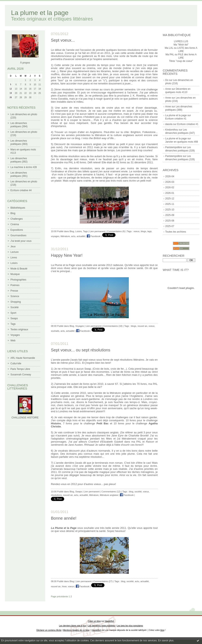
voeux (136, 231)
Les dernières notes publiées (102, 626)
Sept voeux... (63, 40)
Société (15, 307)
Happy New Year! (67, 255)
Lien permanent (97, 231)
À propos (25, 63)
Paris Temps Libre (20, 369)
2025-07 (170, 226)
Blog (13, 213)
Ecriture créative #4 (21, 190)
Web (13, 341)
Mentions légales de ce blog (76, 630)
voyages (55, 236)
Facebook (94, 236)
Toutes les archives (176, 232)
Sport (13, 313)
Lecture (15, 252)
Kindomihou (172, 130)
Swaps (14, 318)
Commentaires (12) (111, 492)
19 (11, 93)
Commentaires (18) (113, 326)
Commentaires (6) (116, 231)
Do (167, 80)
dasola (169, 124)
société (138, 492)
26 (11, 97)
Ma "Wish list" (181, 45)
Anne (168, 89)
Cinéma (15, 224)
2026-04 (170, 176)
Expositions (17, 230)
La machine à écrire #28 (24, 167)
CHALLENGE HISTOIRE (25, 418)
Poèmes (15, 285)
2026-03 (170, 182)
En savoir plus (166, 641)
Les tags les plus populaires (130, 626)
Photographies (18, 280)
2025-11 (170, 204)
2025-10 (170, 210)
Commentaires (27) (103, 581)
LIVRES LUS (181, 41)
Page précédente (59, 596)
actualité (81, 236)
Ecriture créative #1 (176, 119)
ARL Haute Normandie (23, 358)
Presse (14, 291)
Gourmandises (18, 235)
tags (150, 231)
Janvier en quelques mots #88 (182, 142)
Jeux (13, 246)
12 (11, 89)
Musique (15, 274)
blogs (143, 231)
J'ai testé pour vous (21, 241)
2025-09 (170, 215)
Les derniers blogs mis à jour (73, 626)
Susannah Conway (21, 375)
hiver (64, 586)
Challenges (17, 219)
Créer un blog (94, 621)
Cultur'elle (16, 363)
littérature (65, 236)
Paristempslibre (174, 147)
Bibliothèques (18, 208)
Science (15, 296)
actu (73, 236)
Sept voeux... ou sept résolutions (81, 350)
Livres (14, 258)
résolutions (56, 495)
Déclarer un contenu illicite (49, 630)
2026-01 (170, 193)
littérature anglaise (109, 495)
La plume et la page (40, 13)
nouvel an (143, 326)
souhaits (55, 331)
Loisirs (14, 263)
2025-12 (170, 199)
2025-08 (170, 221)
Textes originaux (19, 329)
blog (131, 492)
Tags (13, 324)
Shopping (16, 302)
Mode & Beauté (19, 269)
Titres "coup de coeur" (181, 61)
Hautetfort (110, 621)
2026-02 (170, 187)
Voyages (15, 335)
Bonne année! (64, 518)
